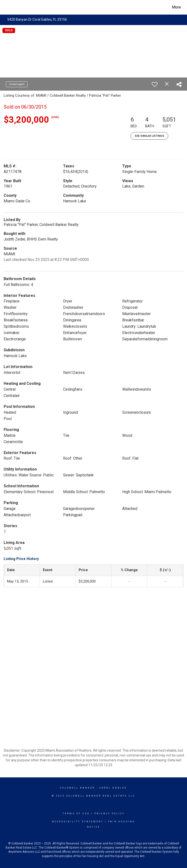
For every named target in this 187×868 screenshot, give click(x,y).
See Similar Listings (149, 136)
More (176, 7)
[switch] (155, 84)
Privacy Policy (109, 814)
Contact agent (17, 84)
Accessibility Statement (78, 822)
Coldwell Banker (78, 788)
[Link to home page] (6, 7)
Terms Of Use (76, 814)
